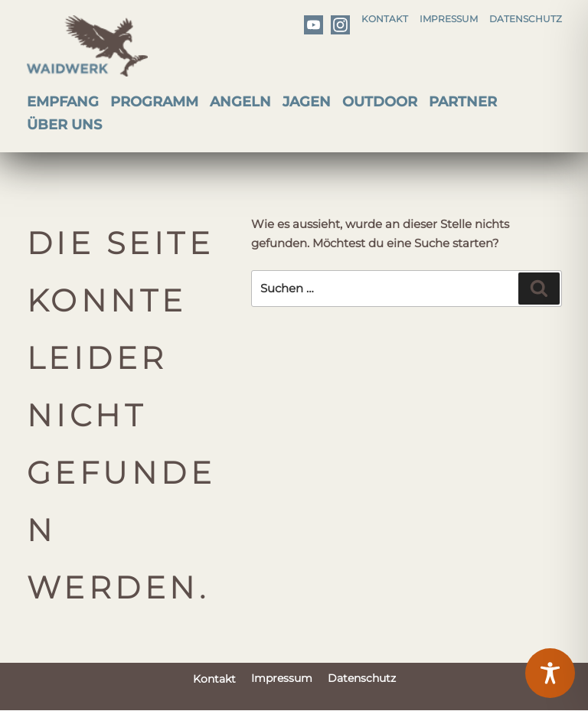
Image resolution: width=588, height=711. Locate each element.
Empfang (63, 102)
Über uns (64, 125)
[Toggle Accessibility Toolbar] (550, 673)
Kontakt (385, 19)
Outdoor (380, 102)
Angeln (240, 102)
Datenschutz (526, 19)
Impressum (449, 19)
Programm (154, 102)
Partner (463, 102)
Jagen (307, 102)
